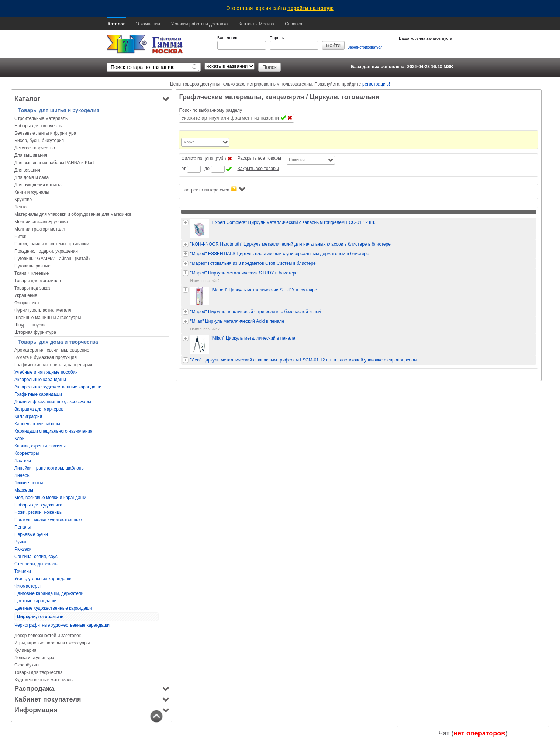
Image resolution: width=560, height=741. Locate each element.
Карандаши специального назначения (53, 431)
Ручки (20, 542)
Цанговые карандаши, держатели (49, 593)
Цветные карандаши (35, 601)
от (183, 169)
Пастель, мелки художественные (48, 520)
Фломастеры (27, 586)
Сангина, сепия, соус (36, 557)
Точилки (23, 571)
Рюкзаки (23, 549)
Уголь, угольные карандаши (43, 579)
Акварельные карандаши (40, 380)
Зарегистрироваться (365, 47)
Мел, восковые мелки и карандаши (50, 498)
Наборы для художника (38, 505)
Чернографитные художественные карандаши (62, 625)
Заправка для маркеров (39, 409)
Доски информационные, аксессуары (53, 402)
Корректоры (27, 453)
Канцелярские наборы (37, 424)
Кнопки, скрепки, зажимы (40, 446)
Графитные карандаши (38, 394)
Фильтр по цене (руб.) (203, 159)
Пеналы (23, 527)
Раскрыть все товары (259, 158)
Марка (189, 142)
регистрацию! (376, 84)
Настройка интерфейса (213, 189)
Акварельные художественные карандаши (58, 387)
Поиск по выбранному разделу (210, 110)
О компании (148, 24)
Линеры (22, 475)
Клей (19, 439)
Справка (293, 24)
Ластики (23, 461)
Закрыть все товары (258, 169)
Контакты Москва (256, 24)
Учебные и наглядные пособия (46, 372)
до (207, 169)
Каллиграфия (28, 416)
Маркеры (24, 490)
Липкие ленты (29, 483)
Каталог (116, 24)
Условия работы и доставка (199, 24)
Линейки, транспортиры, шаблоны (49, 468)
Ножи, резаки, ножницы (39, 512)
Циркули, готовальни (40, 617)
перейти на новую (311, 8)
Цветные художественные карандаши (53, 608)
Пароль (277, 38)
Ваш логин (227, 38)
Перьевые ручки (31, 534)
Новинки (297, 160)
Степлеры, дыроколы (36, 564)
